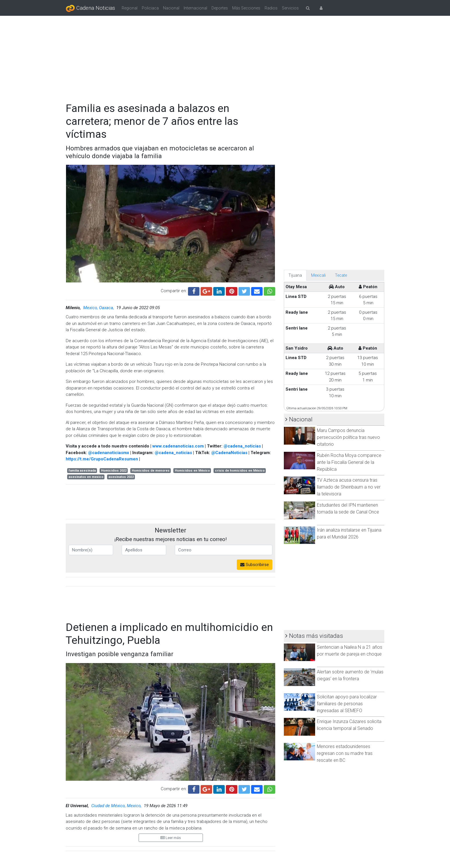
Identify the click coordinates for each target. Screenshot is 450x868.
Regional (130, 8)
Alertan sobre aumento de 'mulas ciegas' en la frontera (350, 675)
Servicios (290, 8)
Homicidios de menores (151, 471)
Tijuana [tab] (295, 275)
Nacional (171, 8)
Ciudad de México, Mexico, (117, 806)
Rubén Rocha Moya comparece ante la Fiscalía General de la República (349, 462)
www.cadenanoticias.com (178, 446)
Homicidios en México (192, 471)
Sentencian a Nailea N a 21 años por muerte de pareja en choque (350, 651)
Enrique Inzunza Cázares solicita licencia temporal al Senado (349, 725)
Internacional (195, 8)
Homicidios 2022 (114, 471)
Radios (271, 8)
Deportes (220, 8)
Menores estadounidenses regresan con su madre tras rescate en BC (345, 753)
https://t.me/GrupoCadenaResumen (102, 459)
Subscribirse (255, 565)
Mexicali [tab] (318, 275)
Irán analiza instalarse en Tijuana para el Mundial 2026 (349, 533)
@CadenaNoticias (229, 453)
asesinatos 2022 (121, 477)
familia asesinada (82, 471)
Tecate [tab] (341, 275)
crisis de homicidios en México (240, 471)
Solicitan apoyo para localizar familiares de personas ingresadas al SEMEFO (347, 704)
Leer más (171, 838)
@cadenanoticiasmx (109, 453)
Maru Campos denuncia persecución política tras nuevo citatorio (348, 437)
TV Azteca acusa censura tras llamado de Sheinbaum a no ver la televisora (349, 487)
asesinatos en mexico (86, 477)
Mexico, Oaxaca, (99, 308)
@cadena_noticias (242, 446)
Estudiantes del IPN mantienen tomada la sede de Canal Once (348, 508)
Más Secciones (246, 8)
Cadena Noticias (90, 8)
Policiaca (150, 8)
